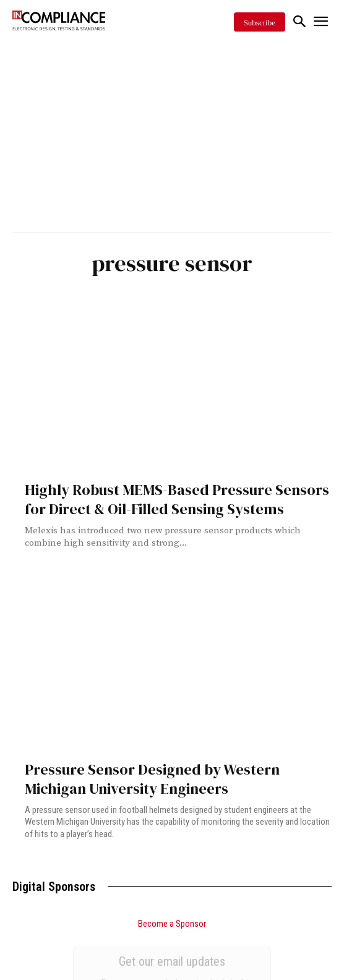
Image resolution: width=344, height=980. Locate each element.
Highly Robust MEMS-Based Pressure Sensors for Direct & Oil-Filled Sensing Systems (177, 499)
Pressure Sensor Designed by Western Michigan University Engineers (152, 779)
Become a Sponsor (172, 924)
